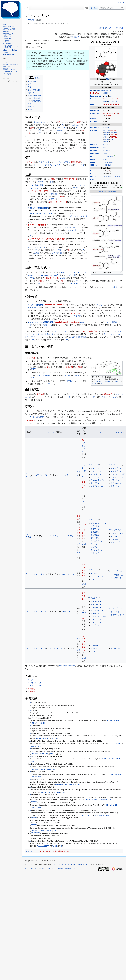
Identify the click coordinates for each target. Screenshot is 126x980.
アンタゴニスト (118, 432)
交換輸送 (40, 281)
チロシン (83, 185)
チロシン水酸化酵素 (36, 185)
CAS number (95, 127)
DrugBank (94, 150)
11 (83, 249)
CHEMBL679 (108, 165)
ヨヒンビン (115, 536)
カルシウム (42, 284)
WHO (106, 132)
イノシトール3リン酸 (84, 471)
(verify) (113, 191)
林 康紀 (74, 37)
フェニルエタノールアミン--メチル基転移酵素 (46, 239)
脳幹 (70, 250)
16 (33, 339)
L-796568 (94, 646)
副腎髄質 (53, 179)
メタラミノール (97, 486)
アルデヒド (100, 305)
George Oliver (40, 122)
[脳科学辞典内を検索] (111, 8)
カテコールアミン (63, 162)
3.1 (34, 717)
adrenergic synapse (110, 113)
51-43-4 (106, 127)
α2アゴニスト (94, 519)
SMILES (93, 177)
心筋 (79, 544)
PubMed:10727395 (108, 759)
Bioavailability (95, 110)
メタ (108, 322)
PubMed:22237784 (44, 846)
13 (76, 280)
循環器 (68, 375)
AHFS (92, 90)
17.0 (32, 825)
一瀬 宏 (117, 28)
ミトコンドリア (34, 308)
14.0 (32, 802)
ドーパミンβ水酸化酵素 (37, 225)
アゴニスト (52, 432)
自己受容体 (79, 516)
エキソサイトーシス (73, 284)
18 (35, 369)
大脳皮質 (98, 381)
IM (106, 104)
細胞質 (37, 253)
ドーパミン (38, 165)
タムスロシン (116, 483)
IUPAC (108, 79)
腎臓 (45, 325)
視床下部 (108, 381)
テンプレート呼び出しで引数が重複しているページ (54, 851)
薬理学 (79, 122)
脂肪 (79, 639)
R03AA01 (113, 137)
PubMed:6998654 (115, 774)
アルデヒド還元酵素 (89, 331)
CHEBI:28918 (108, 162)
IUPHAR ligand (96, 148)
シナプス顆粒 (57, 253)
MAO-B (79, 313)
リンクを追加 (14, 81)
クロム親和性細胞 (70, 179)
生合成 (40, 182)
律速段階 (54, 194)
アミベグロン (96, 649)
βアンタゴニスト (116, 571)
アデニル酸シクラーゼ (84, 570)
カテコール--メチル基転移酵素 (40, 322)
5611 (105, 153)
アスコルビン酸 (69, 228)
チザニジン (95, 547)
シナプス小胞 (71, 230)
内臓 (69, 397)
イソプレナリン (69, 475)
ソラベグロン (96, 651)
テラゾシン (115, 486)
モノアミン (32, 680)
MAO (120, 113)
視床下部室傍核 (44, 375)
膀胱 (79, 650)
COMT (109, 116)
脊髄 (49, 367)
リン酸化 (61, 196)
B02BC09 (114, 130)
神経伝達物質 (76, 162)
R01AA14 (113, 135)
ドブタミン (95, 573)
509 (105, 148)
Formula (93, 171)
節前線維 (78, 367)
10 (31, 235)
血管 (93, 397)
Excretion (94, 121)
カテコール (31, 162)
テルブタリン (96, 622)
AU (106, 96)
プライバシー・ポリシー (33, 868)
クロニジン (95, 532)
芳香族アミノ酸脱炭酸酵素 (38, 208)
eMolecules (107, 177)
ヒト (71, 247)
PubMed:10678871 (114, 720)
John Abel (76, 125)
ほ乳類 (115, 287)
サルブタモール (97, 602)
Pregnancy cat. (96, 96)
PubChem (94, 145)
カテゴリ (29, 851)
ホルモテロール (97, 608)
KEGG (92, 159)
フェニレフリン (97, 471)
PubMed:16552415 (110, 805)
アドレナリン (55, 475)
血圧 (103, 397)
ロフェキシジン (97, 541)
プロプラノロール (118, 615)
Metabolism (94, 113)
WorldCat (38, 723)
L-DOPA (34, 188)
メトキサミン (96, 474)
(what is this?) (105, 191)
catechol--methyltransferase (67, 322)
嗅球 (102, 383)
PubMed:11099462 (92, 800)
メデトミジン (96, 526)
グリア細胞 (77, 316)
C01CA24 (113, 132)
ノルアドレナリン (62, 331)
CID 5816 (107, 145)
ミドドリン (95, 483)
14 (59, 313)
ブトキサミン (116, 612)
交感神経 (70, 367)
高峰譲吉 (60, 130)
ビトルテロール (97, 605)
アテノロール (116, 578)
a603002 (106, 93)
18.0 (32, 833)
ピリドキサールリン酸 (79, 216)
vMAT (56, 275)
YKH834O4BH (108, 156)
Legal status (95, 99)
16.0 (32, 817)
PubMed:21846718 (86, 815)
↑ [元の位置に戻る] (30, 703)
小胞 (61, 281)
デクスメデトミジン (99, 523)
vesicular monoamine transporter (39, 275)
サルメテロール (97, 619)
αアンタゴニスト (116, 465)
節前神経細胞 (107, 394)
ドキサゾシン (116, 471)
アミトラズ (95, 553)
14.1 (35, 802)
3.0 (32, 717)
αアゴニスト (94, 465)
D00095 (106, 159)
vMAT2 (63, 278)
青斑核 (94, 383)
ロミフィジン (96, 529)
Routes (93, 104)
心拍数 (115, 397)
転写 (36, 250)
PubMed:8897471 (37, 769)
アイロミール (96, 613)
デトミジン (95, 538)
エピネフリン (62, 128)
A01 (105, 130)
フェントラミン (117, 477)
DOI (44, 723)
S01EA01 (113, 139)
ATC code (94, 130)
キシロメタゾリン (98, 480)
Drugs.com (99, 90)
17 (32, 369)
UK (109, 102)
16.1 (35, 817)
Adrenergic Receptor (67, 666)
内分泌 (77, 375)
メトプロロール (117, 575)
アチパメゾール (117, 542)
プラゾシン (115, 480)
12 (83, 252)
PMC (32, 723)
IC (119, 104)
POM (105, 101)
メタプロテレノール (99, 616)
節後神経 (41, 394)
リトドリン (95, 625)
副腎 (59, 122)
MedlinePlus (95, 93)
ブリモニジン (96, 535)
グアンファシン (97, 550)
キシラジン (95, 544)
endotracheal (113, 104)
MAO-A (72, 313)
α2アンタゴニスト (116, 530)
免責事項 (60, 868)
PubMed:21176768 (37, 754)
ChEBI (92, 162)
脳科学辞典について (49, 868)
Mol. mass (94, 174)
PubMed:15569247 (116, 744)
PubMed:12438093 (61, 784)
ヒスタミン (59, 165)
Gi (83, 618)
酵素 (52, 182)
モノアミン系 (79, 165)
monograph (107, 90)
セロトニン (49, 165)
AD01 (108, 130)
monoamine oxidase (54, 305)
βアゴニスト (94, 570)
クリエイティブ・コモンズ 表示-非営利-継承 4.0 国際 (72, 864)
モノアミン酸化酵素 (36, 305)
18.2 (38, 833)
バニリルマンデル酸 (78, 337)
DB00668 (107, 150)
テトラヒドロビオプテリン (42, 191)
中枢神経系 (31, 358)
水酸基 (114, 322)
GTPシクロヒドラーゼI (58, 202)
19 (53, 383)
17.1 (35, 825)
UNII (92, 156)
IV (104, 104)
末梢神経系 (31, 420)
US (111, 96)
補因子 (51, 199)
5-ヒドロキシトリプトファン (41, 213)
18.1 (35, 833)
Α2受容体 (31, 20)
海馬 (117, 381)
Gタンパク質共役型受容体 (35, 417)
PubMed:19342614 (37, 831)
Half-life (93, 119)
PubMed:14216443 (43, 738)
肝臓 (50, 325)
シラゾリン (95, 477)
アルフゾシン (116, 468)
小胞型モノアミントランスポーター (74, 272)
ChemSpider (95, 153)
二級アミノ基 (44, 162)
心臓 (59, 250)
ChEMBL (93, 165)
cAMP (84, 544)
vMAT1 (31, 278)
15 (48, 327)
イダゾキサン (116, 539)
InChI (92, 180)
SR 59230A (115, 649)
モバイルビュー (70, 868)
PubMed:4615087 (46, 792)
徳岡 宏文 (104, 28)
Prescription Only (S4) (111, 99)
